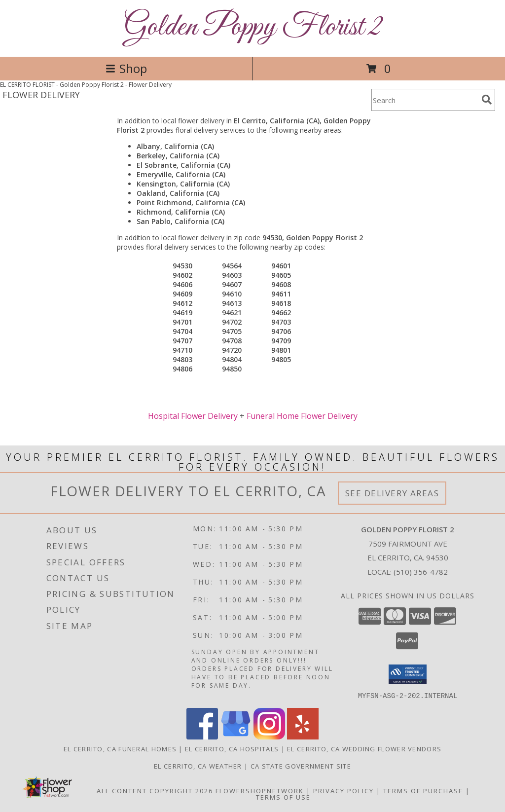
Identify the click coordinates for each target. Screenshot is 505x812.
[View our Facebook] (202, 736)
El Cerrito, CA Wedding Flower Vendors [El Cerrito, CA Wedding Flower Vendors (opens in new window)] (364, 748)
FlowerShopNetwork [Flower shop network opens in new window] (260, 790)
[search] (487, 100)
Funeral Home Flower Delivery (302, 416)
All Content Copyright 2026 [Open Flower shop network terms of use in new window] (155, 790)
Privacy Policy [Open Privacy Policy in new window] (343, 790)
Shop (126, 68)
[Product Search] (425, 100)
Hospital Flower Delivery (193, 416)
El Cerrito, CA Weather (198, 766)
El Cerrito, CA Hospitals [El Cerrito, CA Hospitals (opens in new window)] (232, 748)
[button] (408, 674)
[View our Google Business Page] (236, 736)
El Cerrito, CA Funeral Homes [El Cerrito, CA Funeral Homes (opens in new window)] (120, 748)
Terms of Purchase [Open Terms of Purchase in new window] (423, 790)
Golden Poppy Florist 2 (253, 27)
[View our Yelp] (303, 736)
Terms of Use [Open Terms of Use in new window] (283, 797)
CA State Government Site (301, 766)
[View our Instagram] (269, 736)
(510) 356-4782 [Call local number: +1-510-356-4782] (421, 572)
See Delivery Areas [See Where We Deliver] (392, 493)
